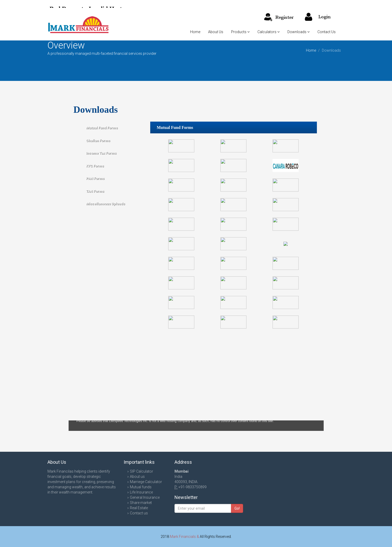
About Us (216, 32)
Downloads (298, 32)
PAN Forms (95, 178)
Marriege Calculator (146, 482)
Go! (237, 508)
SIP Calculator (141, 471)
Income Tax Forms (101, 153)
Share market (141, 503)
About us (137, 477)
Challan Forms (98, 141)
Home (195, 32)
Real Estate (139, 508)
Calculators (269, 32)
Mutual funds (141, 487)
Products (240, 32)
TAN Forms (95, 191)
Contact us (139, 513)
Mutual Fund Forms (102, 128)
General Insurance (145, 497)
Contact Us (327, 32)
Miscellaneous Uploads (105, 204)
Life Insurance (141, 492)
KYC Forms (95, 166)
